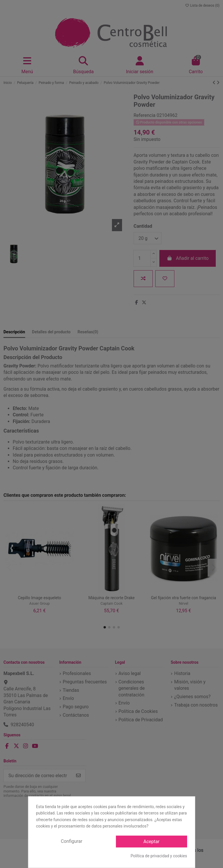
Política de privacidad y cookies (159, 856)
